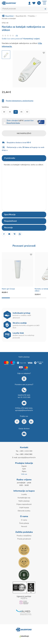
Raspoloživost (10, 221)
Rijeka (24, 471)
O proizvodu (10, 158)
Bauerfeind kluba (13, 123)
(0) (17, 36)
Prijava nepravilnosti (24, 504)
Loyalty (24, 494)
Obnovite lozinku (24, 511)
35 (10, 112)
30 (4, 112)
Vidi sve (24, 474)
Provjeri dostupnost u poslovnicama (20, 101)
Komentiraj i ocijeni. (32, 39)
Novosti (24, 526)
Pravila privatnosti (24, 539)
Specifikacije (10, 215)
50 (27, 112)
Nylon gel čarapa (8, 289)
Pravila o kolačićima (24, 536)
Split (24, 469)
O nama (24, 520)
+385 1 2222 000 (26, 451)
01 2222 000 (25, 397)
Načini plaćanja (24, 501)
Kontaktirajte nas (24, 498)
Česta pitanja (24, 523)
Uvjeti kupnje (24, 508)
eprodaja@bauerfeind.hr (24, 410)
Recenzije (8, 228)
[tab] (24, 158)
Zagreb (24, 466)
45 (21, 112)
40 (16, 112)
